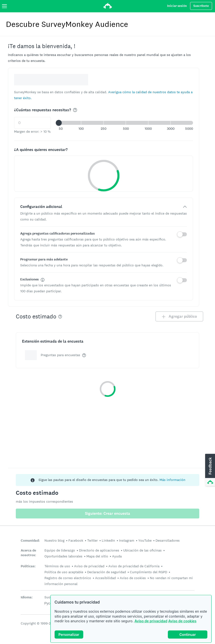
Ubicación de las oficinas (142, 550)
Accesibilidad (105, 578)
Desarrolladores (168, 540)
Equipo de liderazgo (60, 550)
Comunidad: (30, 541)
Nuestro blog (54, 540)
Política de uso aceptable (64, 572)
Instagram (127, 540)
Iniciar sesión (177, 6)
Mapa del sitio (97, 556)
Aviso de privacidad (151, 621)
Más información (172, 480)
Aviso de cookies (182, 621)
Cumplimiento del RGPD (148, 572)
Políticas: (28, 566)
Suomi (49, 597)
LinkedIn (108, 540)
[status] (107, 480)
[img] (75, 110)
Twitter (92, 540)
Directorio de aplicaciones (99, 550)
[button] (126, 123)
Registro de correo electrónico (68, 578)
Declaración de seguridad (107, 572)
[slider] (59, 123)
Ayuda (117, 556)
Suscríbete (201, 6)
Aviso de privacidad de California (134, 566)
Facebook (76, 540)
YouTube (145, 540)
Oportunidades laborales (63, 556)
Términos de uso (57, 566)
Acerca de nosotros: (28, 553)
